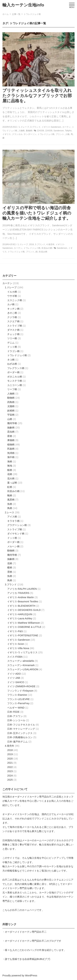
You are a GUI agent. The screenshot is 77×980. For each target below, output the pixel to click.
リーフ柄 (12, 389)
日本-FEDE (13, 712)
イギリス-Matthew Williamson (24, 623)
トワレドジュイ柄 (17, 355)
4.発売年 (10, 746)
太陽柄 (11, 406)
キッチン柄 (13, 309)
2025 (10, 780)
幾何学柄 (12, 423)
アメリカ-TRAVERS (18, 593)
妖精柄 (11, 411)
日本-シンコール (16, 720)
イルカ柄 (12, 292)
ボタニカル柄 (15, 377)
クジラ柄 (12, 317)
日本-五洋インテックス (20, 733)
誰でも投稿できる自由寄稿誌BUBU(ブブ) (28, 959)
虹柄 (10, 487)
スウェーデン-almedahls (21, 661)
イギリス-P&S (15, 631)
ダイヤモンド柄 (16, 534)
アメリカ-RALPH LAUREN (22, 589)
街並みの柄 (13, 491)
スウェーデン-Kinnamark (21, 665)
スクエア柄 (13, 321)
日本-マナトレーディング (21, 729)
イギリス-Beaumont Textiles (23, 601)
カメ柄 (11, 304)
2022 (10, 767)
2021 (10, 763)
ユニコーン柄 (15, 385)
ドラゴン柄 (13, 351)
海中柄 (11, 457)
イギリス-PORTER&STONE (23, 635)
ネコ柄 (11, 360)
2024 (10, 776)
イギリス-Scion (16, 644)
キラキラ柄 (13, 521)
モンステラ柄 (15, 381)
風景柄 (11, 500)
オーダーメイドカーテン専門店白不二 (33, 797)
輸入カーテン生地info (23, 5)
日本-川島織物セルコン (20, 737)
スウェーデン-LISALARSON (23, 669)
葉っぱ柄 (12, 483)
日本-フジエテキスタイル (21, 725)
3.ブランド (11, 585)
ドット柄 (12, 347)
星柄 (10, 436)
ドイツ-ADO (14, 674)
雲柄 (10, 572)
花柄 (10, 474)
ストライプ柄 (15, 326)
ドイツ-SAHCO (16, 682)
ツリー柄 (12, 338)
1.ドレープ (11, 287)
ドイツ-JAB (14, 678)
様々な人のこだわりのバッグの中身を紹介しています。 (35, 950)
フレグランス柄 (16, 368)
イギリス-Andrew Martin (21, 597)
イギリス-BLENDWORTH (21, 606)
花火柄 (11, 478)
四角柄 (11, 402)
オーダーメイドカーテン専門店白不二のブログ (31, 941)
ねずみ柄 (12, 364)
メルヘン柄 (13, 546)
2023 (10, 771)
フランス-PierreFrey (18, 703)
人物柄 (11, 394)
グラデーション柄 (17, 525)
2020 (10, 759)
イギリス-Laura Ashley (20, 618)
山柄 (10, 419)
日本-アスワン (15, 716)
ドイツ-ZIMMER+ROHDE (21, 686)
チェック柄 (13, 334)
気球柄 (11, 453)
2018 (10, 750)
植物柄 (11, 445)
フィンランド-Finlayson (20, 691)
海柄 (10, 462)
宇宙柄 (11, 415)
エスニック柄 (15, 300)
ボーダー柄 (13, 372)
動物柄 (11, 398)
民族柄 (11, 449)
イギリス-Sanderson (19, 640)
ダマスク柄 (13, 330)
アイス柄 (12, 517)
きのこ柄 (12, 313)
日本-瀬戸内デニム (17, 742)
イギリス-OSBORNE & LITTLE (24, 627)
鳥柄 (10, 508)
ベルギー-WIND (16, 708)
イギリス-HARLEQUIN (20, 614)
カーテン (7, 283)
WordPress (31, 975)
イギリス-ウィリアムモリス (22, 652)
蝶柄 (10, 568)
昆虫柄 (11, 432)
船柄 (10, 470)
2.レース (10, 512)
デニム (11, 343)
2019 (10, 754)
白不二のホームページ (25, 910)
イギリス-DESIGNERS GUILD (24, 610)
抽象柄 (11, 428)
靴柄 (10, 495)
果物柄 (11, 440)
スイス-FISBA (15, 657)
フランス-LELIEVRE (19, 699)
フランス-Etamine (17, 695)
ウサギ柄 (12, 296)
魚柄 (10, 504)
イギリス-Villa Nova (18, 648)
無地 (10, 466)
